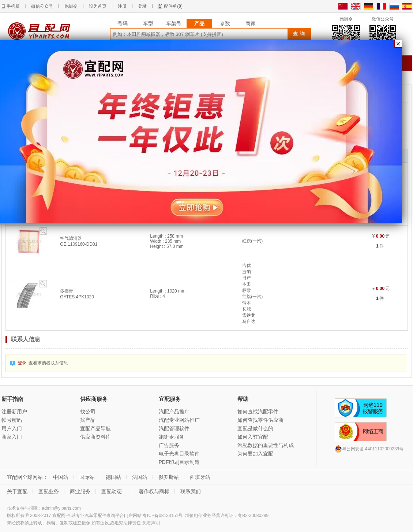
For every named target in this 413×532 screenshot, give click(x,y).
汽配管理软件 (174, 428)
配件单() (173, 6)
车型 (148, 23)
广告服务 (169, 445)
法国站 (140, 477)
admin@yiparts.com (61, 508)
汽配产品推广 (174, 412)
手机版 (13, 6)
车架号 (174, 23)
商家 (251, 23)
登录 (142, 6)
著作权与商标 (154, 491)
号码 (123, 23)
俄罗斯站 (169, 477)
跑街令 (71, 6)
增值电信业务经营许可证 (209, 516)
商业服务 (80, 491)
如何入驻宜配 (253, 437)
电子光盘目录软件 (179, 454)
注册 (122, 6)
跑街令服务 (172, 437)
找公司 (88, 412)
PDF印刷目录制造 (179, 462)
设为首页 (98, 6)
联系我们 (191, 491)
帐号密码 (12, 420)
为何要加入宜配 (255, 454)
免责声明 (151, 523)
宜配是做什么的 (255, 428)
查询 (300, 34)
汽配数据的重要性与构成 (266, 445)
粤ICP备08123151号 (163, 516)
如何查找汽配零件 (258, 412)
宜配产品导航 (95, 428)
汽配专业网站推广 (179, 420)
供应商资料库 (95, 437)
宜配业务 (49, 491)
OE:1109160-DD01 (79, 244)
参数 (225, 23)
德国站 (113, 477)
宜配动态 (112, 491)
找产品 (88, 420)
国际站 (87, 477)
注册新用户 (14, 412)
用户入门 (12, 428)
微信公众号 (42, 6)
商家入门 (12, 437)
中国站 (61, 477)
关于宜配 (17, 491)
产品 (199, 23)
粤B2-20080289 (253, 516)
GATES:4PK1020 (77, 297)
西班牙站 (200, 477)
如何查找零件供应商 (260, 420)
